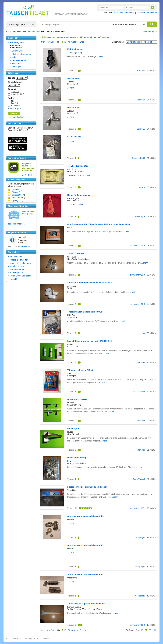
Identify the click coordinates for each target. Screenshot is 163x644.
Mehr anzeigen (14, 109)
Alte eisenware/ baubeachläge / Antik (85, 516)
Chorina (15, 192)
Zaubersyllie (140, 217)
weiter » (75, 42)
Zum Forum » (28, 175)
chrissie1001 (17, 195)
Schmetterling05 (138, 158)
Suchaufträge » (150, 32)
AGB (8, 638)
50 (150, 630)
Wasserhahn (73, 78)
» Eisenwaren (16, 51)
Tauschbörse (33, 32)
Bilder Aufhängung (77, 458)
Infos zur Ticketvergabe (21, 263)
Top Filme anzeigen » (17, 224)
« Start (42, 42)
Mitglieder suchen (18, 266)
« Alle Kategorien (16, 42)
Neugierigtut (140, 537)
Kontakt (13, 279)
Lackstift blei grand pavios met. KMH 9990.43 (89, 341)
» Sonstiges (15, 67)
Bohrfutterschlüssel (77, 399)
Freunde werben (17, 269)
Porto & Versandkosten (20, 276)
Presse (35, 638)
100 (154, 630)
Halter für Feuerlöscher (79, 195)
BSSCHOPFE (18, 198)
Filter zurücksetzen (16, 117)
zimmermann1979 (138, 246)
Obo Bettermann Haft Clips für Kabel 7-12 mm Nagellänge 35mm (99, 224)
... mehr (99, 56)
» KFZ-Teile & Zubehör (20, 54)
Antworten (25, 247)
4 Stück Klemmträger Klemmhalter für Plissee (90, 283)
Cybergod (16, 200)
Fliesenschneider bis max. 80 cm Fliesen (87, 487)
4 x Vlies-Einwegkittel (78, 166)
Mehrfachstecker (76, 49)
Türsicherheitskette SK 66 (80, 370)
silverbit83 (16, 190)
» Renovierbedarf (18, 60)
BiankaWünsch (139, 479)
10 (142, 630)
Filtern (14, 114)
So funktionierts (17, 257)
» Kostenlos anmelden (124, 13)
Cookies (27, 638)
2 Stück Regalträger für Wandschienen (86, 604)
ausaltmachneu (139, 392)
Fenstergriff (73, 429)
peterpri (142, 333)
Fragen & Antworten (19, 260)
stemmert (141, 362)
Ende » (83, 42)
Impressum (45, 638)
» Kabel (14, 57)
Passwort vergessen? (147, 13)
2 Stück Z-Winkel (76, 253)
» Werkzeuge (16, 64)
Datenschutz (17, 638)
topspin (142, 187)
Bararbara (141, 71)
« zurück (50, 42)
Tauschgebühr (16, 273)
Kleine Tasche (74, 137)
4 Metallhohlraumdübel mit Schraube (85, 312)
